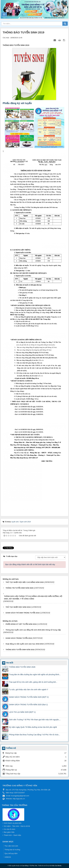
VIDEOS (8, 857)
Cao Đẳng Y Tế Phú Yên (30, 866)
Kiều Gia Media (57, 866)
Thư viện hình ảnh (11, 846)
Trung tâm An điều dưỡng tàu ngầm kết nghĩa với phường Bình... (35, 675)
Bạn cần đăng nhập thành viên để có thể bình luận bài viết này (30, 564)
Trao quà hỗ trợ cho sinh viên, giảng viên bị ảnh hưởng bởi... (33, 682)
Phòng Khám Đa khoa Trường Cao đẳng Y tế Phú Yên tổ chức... (35, 735)
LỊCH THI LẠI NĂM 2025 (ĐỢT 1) (22, 712)
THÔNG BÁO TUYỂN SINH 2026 (22, 667)
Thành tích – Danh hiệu (12, 835)
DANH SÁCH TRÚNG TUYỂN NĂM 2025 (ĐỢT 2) (29, 697)
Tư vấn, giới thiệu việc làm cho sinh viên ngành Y (29, 690)
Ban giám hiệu (9, 832)
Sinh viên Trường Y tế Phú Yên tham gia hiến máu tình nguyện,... (35, 720)
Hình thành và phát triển (13, 823)
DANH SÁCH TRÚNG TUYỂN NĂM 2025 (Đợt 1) (28, 705)
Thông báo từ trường (12, 850)
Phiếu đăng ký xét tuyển (17, 103)
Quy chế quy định (11, 853)
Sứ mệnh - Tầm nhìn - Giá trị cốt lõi (17, 826)
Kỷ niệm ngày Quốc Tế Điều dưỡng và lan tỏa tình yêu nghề (33, 727)
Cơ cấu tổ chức (10, 829)
